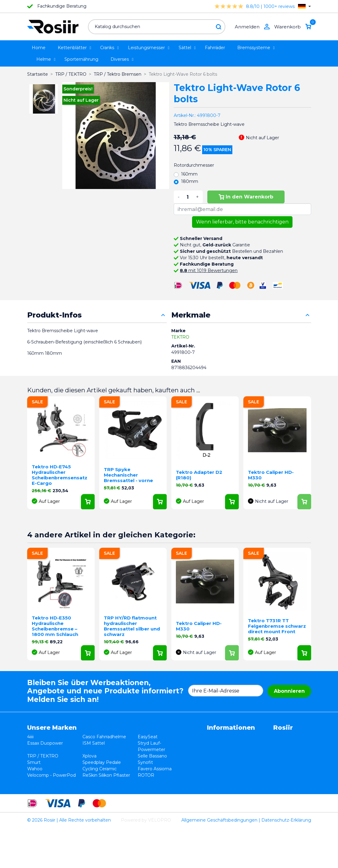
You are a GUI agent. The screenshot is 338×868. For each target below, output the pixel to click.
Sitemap (177, 769)
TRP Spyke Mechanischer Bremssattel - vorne (128, 475)
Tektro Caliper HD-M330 (271, 475)
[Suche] (157, 27)
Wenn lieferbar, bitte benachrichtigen (242, 222)
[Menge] (188, 197)
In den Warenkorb (246, 197)
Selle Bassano (126, 762)
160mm (189, 174)
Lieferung (178, 756)
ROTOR (120, 788)
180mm (190, 181)
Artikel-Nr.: (185, 115)
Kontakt (176, 762)
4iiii (30, 737)
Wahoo (35, 782)
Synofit (119, 769)
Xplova (76, 762)
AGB (173, 737)
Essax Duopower (45, 750)
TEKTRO (180, 337)
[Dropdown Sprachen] (304, 6)
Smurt (34, 769)
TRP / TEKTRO (43, 762)
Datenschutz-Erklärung (286, 860)
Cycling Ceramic (86, 782)
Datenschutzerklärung (192, 750)
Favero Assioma (129, 782)
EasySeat (122, 737)
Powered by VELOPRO (146, 860)
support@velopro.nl (255, 788)
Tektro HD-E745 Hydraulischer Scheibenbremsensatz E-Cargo (60, 475)
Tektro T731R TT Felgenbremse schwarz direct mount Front (277, 626)
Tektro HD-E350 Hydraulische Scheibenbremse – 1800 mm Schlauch (55, 626)
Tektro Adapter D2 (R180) (199, 475)
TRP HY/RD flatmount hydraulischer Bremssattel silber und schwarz (132, 626)
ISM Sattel (80, 750)
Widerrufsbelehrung (189, 743)
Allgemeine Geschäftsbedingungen (219, 860)
